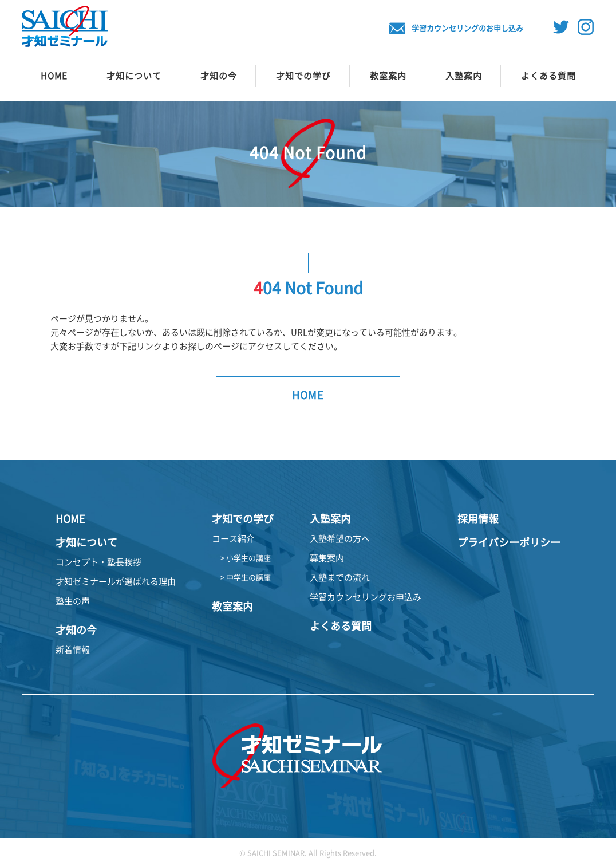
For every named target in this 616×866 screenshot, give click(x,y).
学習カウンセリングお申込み (366, 597)
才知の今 (219, 76)
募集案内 (327, 558)
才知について (134, 76)
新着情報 (73, 650)
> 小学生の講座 (246, 558)
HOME (54, 76)
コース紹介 (233, 539)
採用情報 (478, 519)
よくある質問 (548, 76)
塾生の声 (73, 601)
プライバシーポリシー (509, 542)
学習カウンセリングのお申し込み (456, 29)
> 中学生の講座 (246, 578)
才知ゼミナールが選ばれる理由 (116, 582)
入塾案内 (464, 76)
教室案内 (388, 76)
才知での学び (303, 76)
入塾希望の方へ (340, 539)
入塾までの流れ (340, 578)
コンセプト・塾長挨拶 (98, 562)
